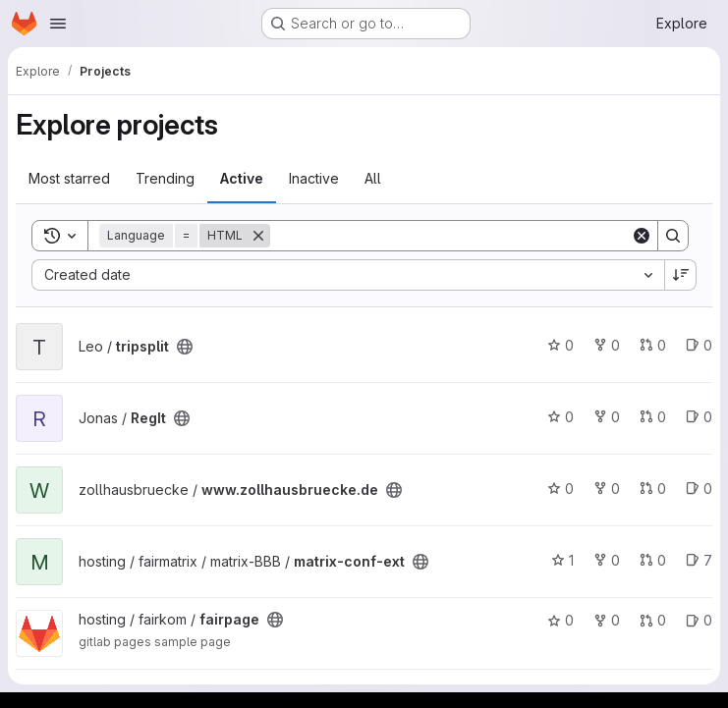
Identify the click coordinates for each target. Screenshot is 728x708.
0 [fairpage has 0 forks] (607, 620)
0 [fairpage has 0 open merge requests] (653, 620)
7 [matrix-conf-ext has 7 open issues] (699, 560)
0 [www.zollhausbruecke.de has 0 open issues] (699, 489)
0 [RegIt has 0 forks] (607, 417)
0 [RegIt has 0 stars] (560, 417)
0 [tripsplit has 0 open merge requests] (653, 345)
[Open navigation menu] (58, 24)
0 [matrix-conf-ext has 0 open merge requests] (653, 560)
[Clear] (642, 236)
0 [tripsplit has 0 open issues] (699, 345)
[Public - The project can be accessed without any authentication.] (185, 347)
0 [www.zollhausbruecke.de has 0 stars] (560, 489)
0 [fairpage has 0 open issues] (699, 620)
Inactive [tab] (314, 178)
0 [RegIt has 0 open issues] (699, 417)
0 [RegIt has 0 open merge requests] (653, 417)
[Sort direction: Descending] (681, 275)
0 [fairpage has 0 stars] (560, 620)
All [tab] (373, 178)
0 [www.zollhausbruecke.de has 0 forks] (607, 489)
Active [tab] (242, 178)
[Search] (450, 236)
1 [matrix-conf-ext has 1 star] (562, 560)
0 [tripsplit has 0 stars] (560, 345)
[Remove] (258, 236)
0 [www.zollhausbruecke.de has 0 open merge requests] (653, 489)
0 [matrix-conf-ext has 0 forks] (607, 560)
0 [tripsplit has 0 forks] (607, 345)
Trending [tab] (165, 178)
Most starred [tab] (69, 178)
